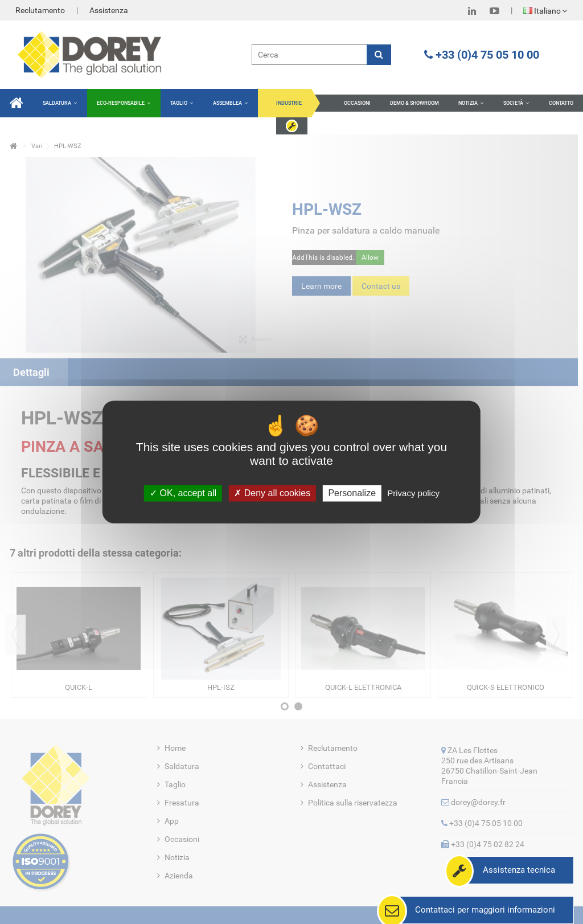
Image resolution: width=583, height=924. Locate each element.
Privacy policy (413, 493)
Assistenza (109, 10)
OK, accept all (183, 493)
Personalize (352, 493)
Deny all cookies (272, 493)
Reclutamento (40, 10)
